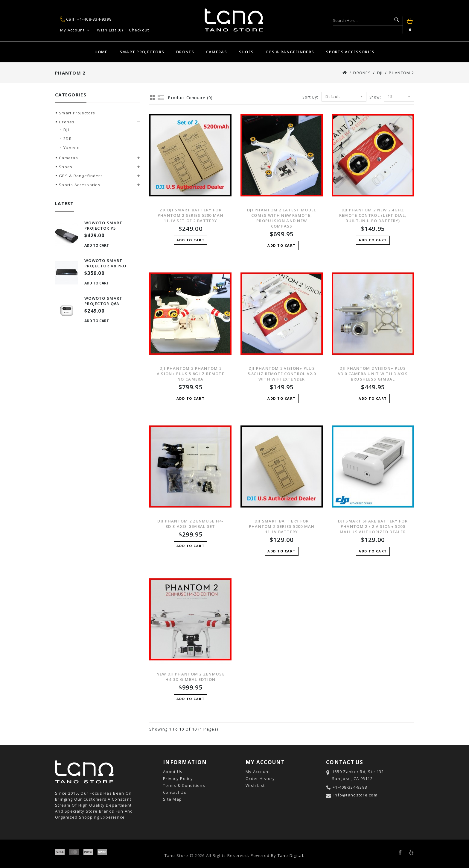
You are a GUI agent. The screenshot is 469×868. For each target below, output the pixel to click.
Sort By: (310, 97)
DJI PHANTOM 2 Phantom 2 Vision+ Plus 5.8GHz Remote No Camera (191, 374)
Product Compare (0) (190, 98)
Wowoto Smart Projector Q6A (103, 301)
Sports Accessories (350, 52)
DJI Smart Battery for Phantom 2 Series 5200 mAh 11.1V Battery (282, 526)
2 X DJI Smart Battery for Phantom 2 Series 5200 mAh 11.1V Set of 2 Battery (191, 215)
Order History (260, 778)
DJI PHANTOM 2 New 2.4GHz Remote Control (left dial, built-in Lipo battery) (373, 215)
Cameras (217, 52)
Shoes (246, 52)
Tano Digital (290, 855)
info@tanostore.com (355, 795)
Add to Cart (97, 245)
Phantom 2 (401, 73)
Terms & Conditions (184, 785)
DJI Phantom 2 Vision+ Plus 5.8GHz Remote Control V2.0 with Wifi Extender (282, 374)
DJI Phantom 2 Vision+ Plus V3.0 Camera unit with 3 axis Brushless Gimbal (373, 374)
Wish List (255, 785)
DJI (380, 73)
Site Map (172, 799)
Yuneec (71, 148)
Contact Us (175, 792)
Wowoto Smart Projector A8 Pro (105, 263)
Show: (375, 97)
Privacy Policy (178, 778)
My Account (258, 772)
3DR (68, 139)
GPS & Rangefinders (290, 52)
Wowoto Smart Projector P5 (103, 225)
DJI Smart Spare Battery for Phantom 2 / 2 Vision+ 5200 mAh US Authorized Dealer (373, 526)
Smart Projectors (142, 52)
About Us (173, 772)
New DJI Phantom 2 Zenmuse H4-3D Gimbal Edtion (191, 677)
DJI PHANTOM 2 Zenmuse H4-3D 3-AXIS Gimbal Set (190, 524)
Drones (185, 52)
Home (101, 52)
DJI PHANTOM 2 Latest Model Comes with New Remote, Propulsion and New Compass (282, 218)
